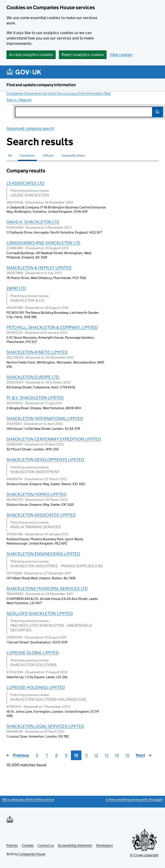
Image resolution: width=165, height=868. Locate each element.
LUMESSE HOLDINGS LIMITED (36, 687)
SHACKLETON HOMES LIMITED (36, 494)
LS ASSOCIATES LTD (25, 183)
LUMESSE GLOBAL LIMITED (33, 653)
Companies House (32, 854)
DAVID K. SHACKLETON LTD (33, 222)
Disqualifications (73, 155)
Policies (12, 845)
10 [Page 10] (76, 755)
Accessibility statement (75, 845)
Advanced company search (30, 128)
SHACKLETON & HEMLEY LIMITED (39, 268)
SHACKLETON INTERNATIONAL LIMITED (45, 418)
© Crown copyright (144, 855)
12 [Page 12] (96, 755)
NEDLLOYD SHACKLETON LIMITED (40, 613)
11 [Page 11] (86, 755)
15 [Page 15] (127, 755)
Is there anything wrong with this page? (134, 799)
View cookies (121, 55)
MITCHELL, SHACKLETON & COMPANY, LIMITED (52, 327)
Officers (48, 155)
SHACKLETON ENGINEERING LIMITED (43, 554)
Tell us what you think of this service (28, 799)
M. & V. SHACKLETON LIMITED (35, 398)
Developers (104, 845)
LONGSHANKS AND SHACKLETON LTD (43, 243)
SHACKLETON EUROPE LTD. (33, 377)
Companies (27, 155)
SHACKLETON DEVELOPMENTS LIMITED (45, 460)
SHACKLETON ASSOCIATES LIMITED (41, 515)
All (10, 155)
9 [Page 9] (66, 755)
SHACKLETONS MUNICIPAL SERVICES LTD (47, 589)
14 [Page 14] (117, 755)
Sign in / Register (19, 100)
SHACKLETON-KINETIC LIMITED (37, 352)
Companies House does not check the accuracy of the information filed (59, 93)
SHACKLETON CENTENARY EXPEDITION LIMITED (54, 439)
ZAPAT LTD (16, 288)
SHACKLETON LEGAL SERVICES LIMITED (45, 726)
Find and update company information (41, 85)
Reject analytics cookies (83, 55)
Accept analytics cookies (31, 55)
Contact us (46, 845)
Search (158, 112)
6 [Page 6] (37, 755)
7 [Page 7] (47, 755)
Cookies (28, 845)
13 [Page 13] (107, 755)
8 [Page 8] (57, 755)
